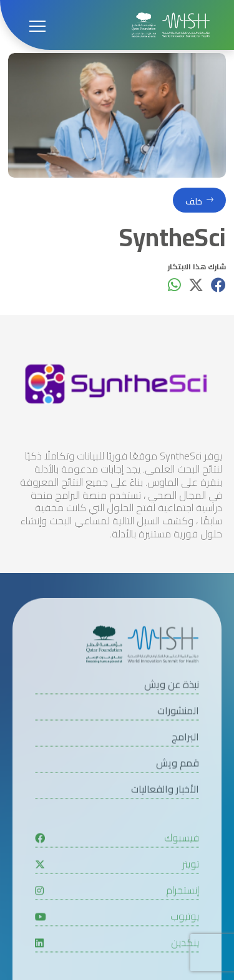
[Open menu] (37, 25)
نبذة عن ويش (172, 715)
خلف (194, 202)
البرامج (185, 768)
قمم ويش (178, 794)
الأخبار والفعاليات (165, 820)
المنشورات (178, 742)
